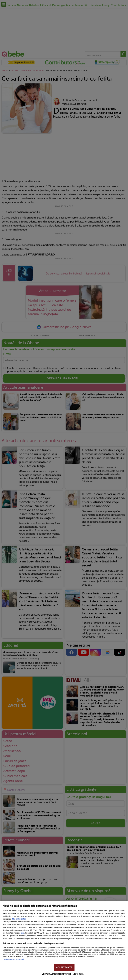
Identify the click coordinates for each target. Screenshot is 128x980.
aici (23, 933)
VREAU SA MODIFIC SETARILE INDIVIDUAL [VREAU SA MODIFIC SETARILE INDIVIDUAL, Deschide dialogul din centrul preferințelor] (63, 974)
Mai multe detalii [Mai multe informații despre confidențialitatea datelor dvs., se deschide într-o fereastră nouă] (19, 919)
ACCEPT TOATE (64, 967)
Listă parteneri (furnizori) (13, 959)
